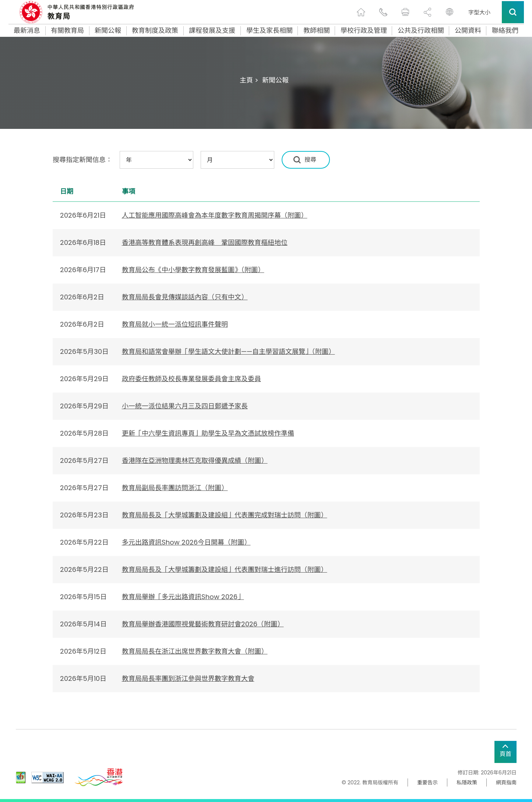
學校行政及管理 (364, 31)
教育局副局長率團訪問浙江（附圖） (175, 488)
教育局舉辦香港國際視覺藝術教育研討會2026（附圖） (203, 624)
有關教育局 (67, 31)
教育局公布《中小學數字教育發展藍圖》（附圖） (193, 270)
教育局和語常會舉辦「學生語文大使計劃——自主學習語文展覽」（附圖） (228, 351)
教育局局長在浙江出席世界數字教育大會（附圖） (195, 651)
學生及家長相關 (269, 31)
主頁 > (249, 80)
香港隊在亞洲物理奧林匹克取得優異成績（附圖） (195, 460)
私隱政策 (467, 782)
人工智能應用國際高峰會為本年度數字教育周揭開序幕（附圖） (215, 215)
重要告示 (427, 782)
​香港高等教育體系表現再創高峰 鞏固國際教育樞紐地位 (205, 242)
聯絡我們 (505, 31)
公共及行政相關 (421, 31)
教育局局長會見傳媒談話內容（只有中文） (185, 297)
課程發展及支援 (212, 31)
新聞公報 (108, 31)
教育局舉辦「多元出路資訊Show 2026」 (183, 597)
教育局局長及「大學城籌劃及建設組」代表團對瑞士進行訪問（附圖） (225, 569)
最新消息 (27, 31)
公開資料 (468, 31)
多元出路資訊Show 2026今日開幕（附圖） (186, 542)
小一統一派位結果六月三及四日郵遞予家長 (185, 406)
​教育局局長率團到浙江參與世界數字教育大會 (188, 678)
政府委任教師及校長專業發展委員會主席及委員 (191, 379)
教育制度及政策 (155, 31)
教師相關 (317, 31)
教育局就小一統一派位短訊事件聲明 (175, 324)
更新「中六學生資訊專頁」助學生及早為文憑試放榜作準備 (208, 433)
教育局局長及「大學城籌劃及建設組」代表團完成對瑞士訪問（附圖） (225, 515)
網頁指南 (506, 782)
